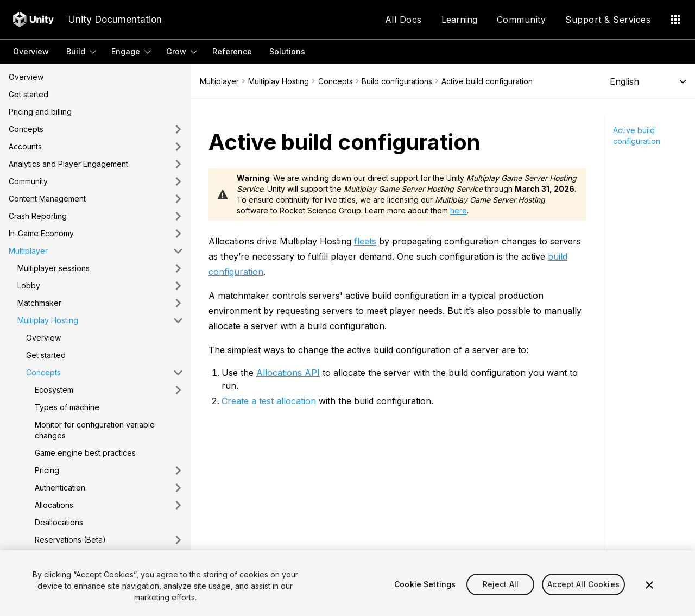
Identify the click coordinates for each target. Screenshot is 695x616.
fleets (365, 241)
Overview (31, 51)
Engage (126, 51)
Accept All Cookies (583, 584)
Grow (176, 51)
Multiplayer (219, 81)
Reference (232, 51)
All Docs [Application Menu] (403, 20)
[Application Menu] (675, 20)
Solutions (287, 51)
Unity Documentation (115, 19)
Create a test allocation (269, 401)
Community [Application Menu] (522, 20)
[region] (347, 583)
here (459, 210)
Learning (459, 20)
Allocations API (288, 373)
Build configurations (397, 81)
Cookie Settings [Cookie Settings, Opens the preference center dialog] (425, 584)
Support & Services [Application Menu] (608, 20)
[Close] (649, 585)
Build (76, 51)
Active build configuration (637, 136)
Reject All (501, 584)
